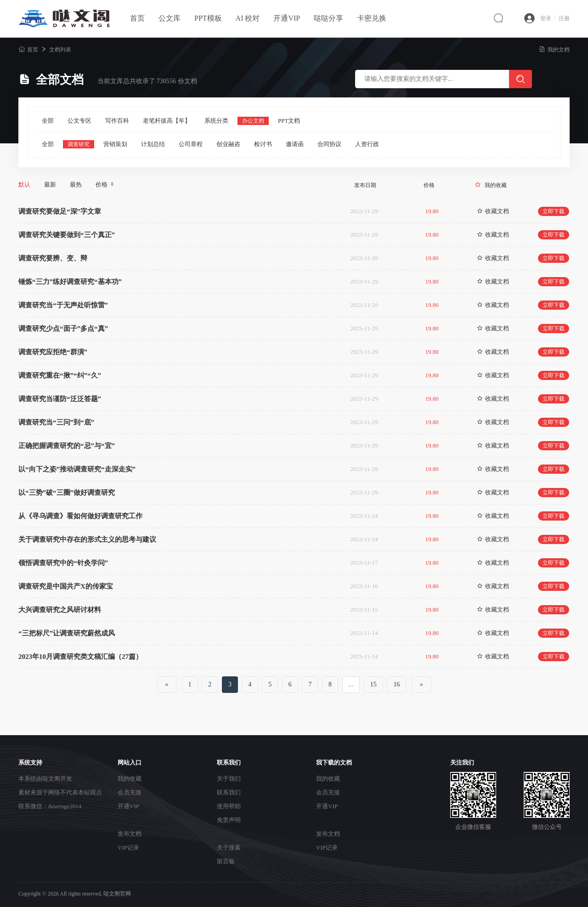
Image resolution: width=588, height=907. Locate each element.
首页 (137, 18)
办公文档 (253, 121)
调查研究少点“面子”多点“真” (63, 329)
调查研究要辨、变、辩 (53, 258)
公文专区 (79, 121)
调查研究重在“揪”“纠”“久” (60, 375)
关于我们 (229, 779)
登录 (548, 18)
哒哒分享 (328, 18)
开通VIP (287, 18)
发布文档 (130, 834)
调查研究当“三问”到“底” (56, 422)
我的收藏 (496, 185)
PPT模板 (208, 18)
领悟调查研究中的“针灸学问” (63, 563)
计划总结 (153, 144)
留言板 (226, 861)
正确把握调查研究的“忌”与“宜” (67, 446)
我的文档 (554, 50)
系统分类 (216, 121)
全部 (48, 121)
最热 (76, 184)
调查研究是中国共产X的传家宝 (66, 586)
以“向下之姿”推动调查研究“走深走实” (77, 469)
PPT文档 (289, 121)
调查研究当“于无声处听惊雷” (63, 305)
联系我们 (229, 792)
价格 (105, 185)
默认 (24, 184)
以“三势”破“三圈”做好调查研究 (67, 493)
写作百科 (117, 121)
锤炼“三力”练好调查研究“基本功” (70, 282)
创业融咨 (228, 144)
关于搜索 (229, 847)
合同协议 (329, 144)
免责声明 (229, 820)
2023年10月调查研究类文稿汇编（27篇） (80, 657)
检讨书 (263, 144)
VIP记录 (128, 847)
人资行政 (367, 144)
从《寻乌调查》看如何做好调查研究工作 (80, 516)
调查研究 (79, 144)
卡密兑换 (372, 18)
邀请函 (295, 144)
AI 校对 (248, 18)
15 (373, 684)
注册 (564, 18)
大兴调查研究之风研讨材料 (60, 610)
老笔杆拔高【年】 (167, 121)
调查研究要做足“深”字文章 (60, 211)
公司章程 (191, 144)
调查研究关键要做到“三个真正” (67, 235)
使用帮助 (229, 806)
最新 (50, 184)
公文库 (170, 18)
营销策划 (115, 144)
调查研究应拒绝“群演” (53, 352)
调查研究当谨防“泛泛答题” (60, 399)
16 (396, 684)
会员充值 (130, 792)
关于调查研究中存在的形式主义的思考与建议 (87, 539)
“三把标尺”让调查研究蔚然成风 (67, 633)
